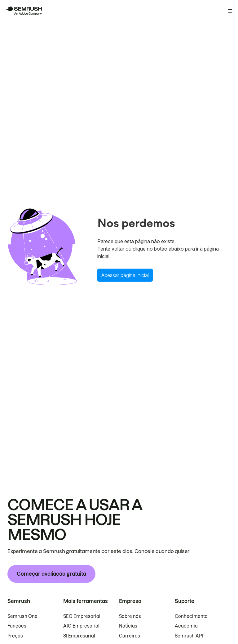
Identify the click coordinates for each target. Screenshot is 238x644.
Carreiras (130, 636)
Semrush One (22, 616)
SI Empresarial (79, 636)
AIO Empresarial (81, 626)
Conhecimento (191, 616)
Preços (15, 636)
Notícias (128, 626)
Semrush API (189, 636)
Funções (17, 626)
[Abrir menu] (230, 11)
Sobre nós (130, 616)
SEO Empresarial (82, 616)
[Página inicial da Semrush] (24, 11)
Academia (186, 626)
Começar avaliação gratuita (51, 574)
